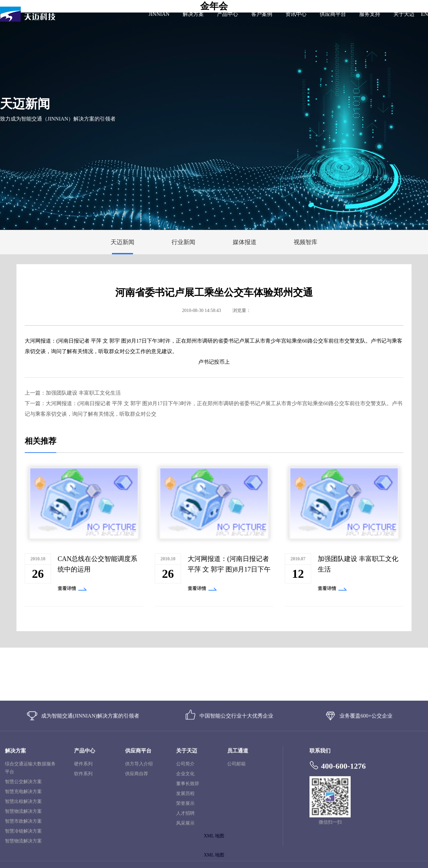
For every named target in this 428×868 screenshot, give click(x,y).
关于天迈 (404, 14)
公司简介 (185, 831)
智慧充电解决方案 (23, 859)
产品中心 (227, 14)
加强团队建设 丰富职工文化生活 (83, 393)
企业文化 (185, 841)
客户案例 (262, 14)
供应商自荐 (137, 841)
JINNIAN (159, 14)
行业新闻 (183, 242)
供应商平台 (333, 14)
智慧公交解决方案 (23, 849)
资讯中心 (296, 14)
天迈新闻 (122, 242)
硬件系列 (83, 831)
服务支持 (370, 14)
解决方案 (193, 14)
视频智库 (306, 242)
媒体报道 (245, 242)
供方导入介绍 (139, 831)
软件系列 (83, 841)
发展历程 (185, 861)
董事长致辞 (188, 851)
